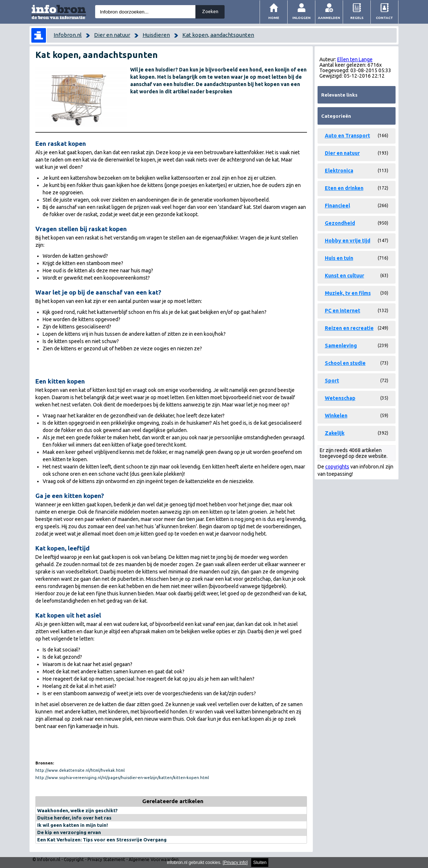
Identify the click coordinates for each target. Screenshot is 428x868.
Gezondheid (340, 223)
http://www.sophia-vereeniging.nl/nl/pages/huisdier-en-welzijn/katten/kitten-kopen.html (122, 778)
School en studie (345, 363)
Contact (384, 18)
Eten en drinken (344, 188)
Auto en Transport (347, 136)
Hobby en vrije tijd (348, 241)
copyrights (337, 467)
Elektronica (339, 171)
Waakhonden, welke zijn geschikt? (77, 810)
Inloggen (301, 18)
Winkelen (336, 416)
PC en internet (343, 311)
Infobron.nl (68, 35)
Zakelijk (335, 433)
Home (274, 18)
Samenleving (341, 346)
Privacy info (235, 863)
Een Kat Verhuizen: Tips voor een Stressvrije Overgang (102, 840)
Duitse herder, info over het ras (74, 818)
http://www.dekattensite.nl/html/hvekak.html (80, 770)
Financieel (337, 206)
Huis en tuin (339, 258)
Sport (332, 381)
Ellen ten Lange (355, 59)
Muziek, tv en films (348, 293)
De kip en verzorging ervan (69, 832)
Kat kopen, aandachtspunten (218, 35)
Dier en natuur (112, 35)
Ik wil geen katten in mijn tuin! (73, 825)
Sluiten (260, 863)
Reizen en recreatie (349, 328)
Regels (357, 18)
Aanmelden (329, 18)
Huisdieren (156, 35)
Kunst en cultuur (345, 276)
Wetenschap (340, 398)
